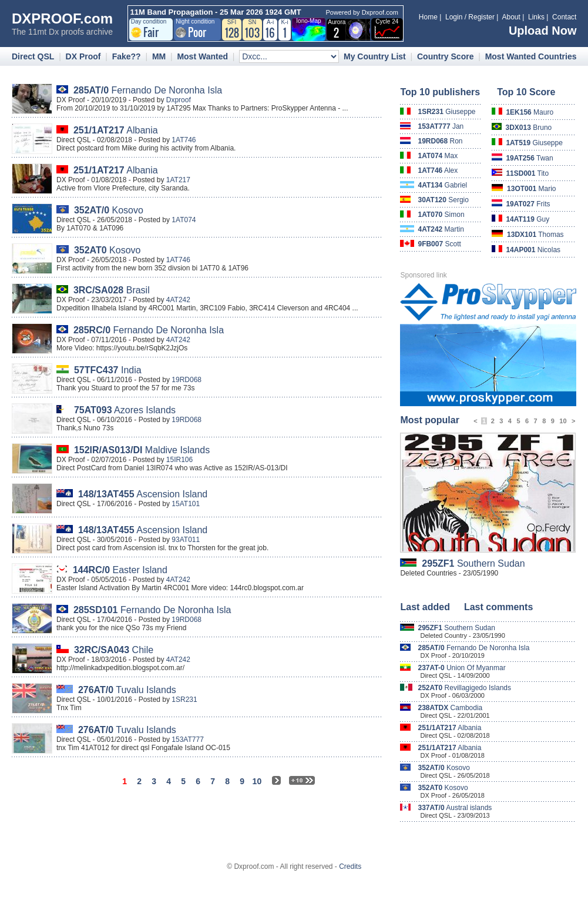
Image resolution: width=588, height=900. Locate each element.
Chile (114, 650)
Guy (527, 219)
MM (159, 56)
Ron (440, 141)
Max (438, 156)
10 (563, 421)
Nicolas (533, 250)
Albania (116, 130)
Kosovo (109, 210)
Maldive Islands (142, 450)
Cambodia (450, 708)
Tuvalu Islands (127, 690)
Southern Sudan (473, 563)
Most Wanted (202, 56)
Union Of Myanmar (461, 668)
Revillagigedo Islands (464, 688)
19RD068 (187, 380)
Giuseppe (446, 112)
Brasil (112, 290)
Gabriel (442, 185)
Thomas (535, 235)
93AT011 (186, 540)
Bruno (529, 128)
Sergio (443, 200)
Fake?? (127, 56)
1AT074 (184, 220)
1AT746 (184, 140)
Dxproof (179, 100)
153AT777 (188, 740)
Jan (441, 126)
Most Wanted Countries (531, 56)
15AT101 (186, 504)
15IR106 (179, 460)
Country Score (445, 56)
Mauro (530, 112)
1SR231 (184, 700)
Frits (528, 204)
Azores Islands (125, 410)
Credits (350, 866)
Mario (531, 189)
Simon (441, 215)
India (108, 370)
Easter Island (120, 570)
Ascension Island (143, 494)
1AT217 (178, 180)
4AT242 (178, 300)
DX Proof (83, 56)
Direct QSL (33, 56)
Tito (527, 173)
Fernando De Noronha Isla (148, 90)
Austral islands (455, 808)
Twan (529, 158)
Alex (438, 170)
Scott (439, 244)
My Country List (375, 56)
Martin (441, 229)
